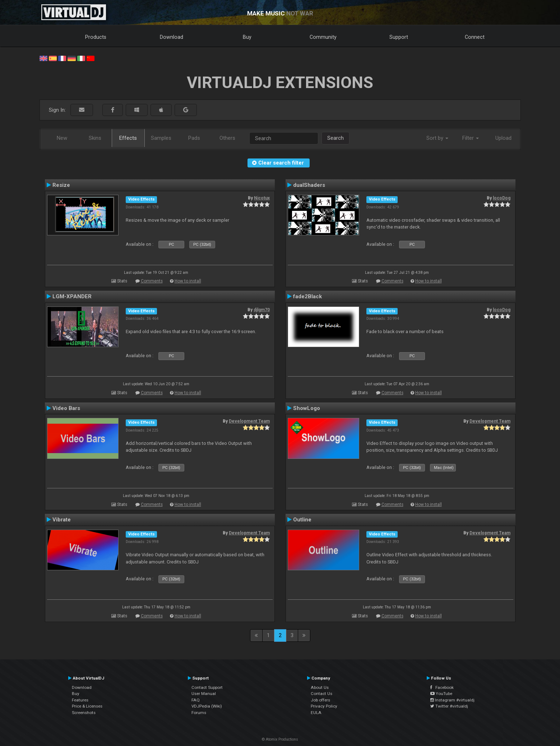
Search (335, 138)
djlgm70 (262, 310)
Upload (503, 138)
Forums (199, 713)
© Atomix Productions (280, 739)
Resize (61, 185)
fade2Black (307, 296)
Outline (302, 520)
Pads (194, 138)
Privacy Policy (324, 706)
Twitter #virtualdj (449, 706)
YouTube (441, 694)
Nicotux (262, 198)
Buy (247, 37)
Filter (471, 138)
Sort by (437, 138)
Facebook (442, 687)
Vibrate (62, 520)
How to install (188, 281)
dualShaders (309, 185)
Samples (161, 138)
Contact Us (321, 694)
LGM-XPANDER (72, 296)
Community (323, 37)
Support (399, 37)
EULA (316, 713)
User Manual (204, 694)
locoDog (502, 198)
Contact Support (207, 687)
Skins (95, 138)
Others (227, 138)
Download (172, 37)
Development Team (249, 421)
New (62, 138)
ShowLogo (307, 408)
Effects (128, 138)
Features (80, 700)
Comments (152, 281)
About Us (320, 687)
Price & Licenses (87, 706)
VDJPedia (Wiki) (207, 706)
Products (96, 37)
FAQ (196, 700)
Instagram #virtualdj (452, 700)
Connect (475, 37)
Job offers (320, 700)
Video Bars (66, 408)
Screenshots (84, 713)
